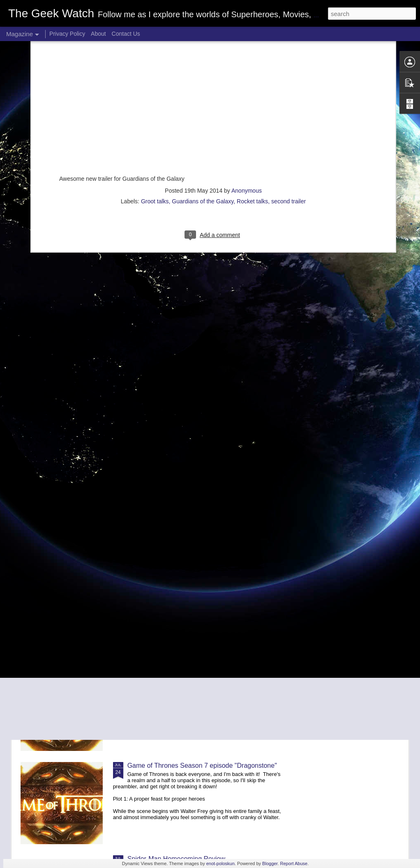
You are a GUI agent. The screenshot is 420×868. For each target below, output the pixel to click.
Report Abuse (294, 863)
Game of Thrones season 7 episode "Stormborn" (198, 672)
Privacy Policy (67, 34)
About (98, 34)
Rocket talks (252, 101)
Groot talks (155, 101)
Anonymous (247, 90)
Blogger (270, 863)
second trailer (288, 101)
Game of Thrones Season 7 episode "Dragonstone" (202, 766)
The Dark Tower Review (162, 579)
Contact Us (126, 34)
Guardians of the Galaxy (203, 101)
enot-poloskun (220, 863)
